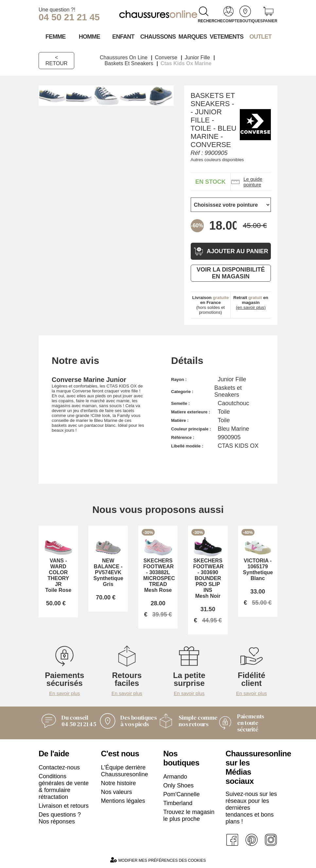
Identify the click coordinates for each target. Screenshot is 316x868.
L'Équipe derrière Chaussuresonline (125, 771)
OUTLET (260, 37)
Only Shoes (178, 785)
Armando (175, 777)
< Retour (56, 60)
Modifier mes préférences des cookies (158, 860)
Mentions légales (123, 801)
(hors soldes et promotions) (210, 305)
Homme (89, 37)
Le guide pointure (246, 182)
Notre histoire (119, 783)
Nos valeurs (117, 792)
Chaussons (158, 37)
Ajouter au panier (231, 251)
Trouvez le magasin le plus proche (189, 815)
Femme (55, 37)
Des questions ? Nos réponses (60, 818)
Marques (193, 37)
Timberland (178, 803)
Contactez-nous (59, 767)
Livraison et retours (64, 806)
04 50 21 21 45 (69, 17)
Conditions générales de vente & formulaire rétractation (64, 787)
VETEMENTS (227, 37)
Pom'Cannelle (182, 794)
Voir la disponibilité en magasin (231, 273)
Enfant (123, 37)
